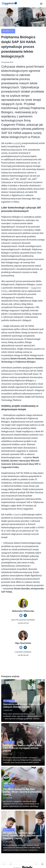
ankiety (18, 143)
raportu (18, 514)
